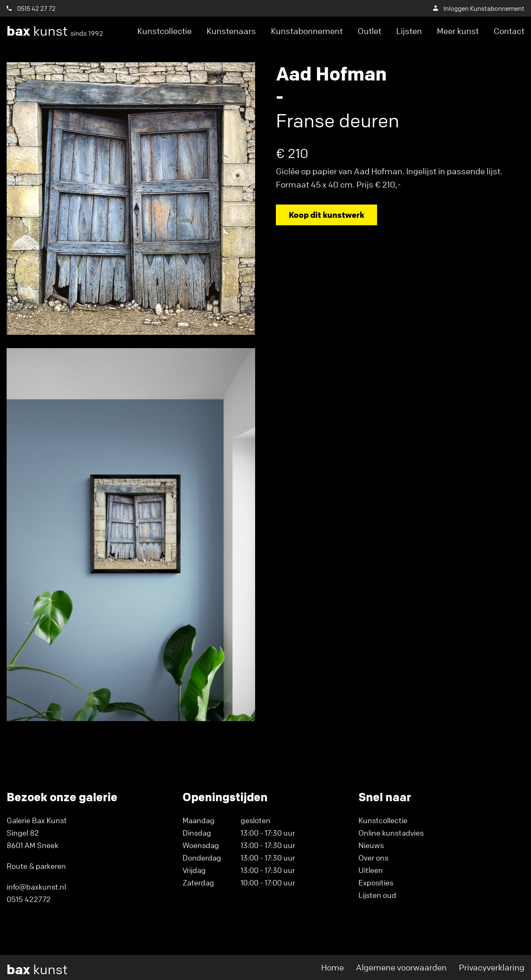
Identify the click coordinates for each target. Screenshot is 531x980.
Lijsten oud (377, 895)
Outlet (369, 31)
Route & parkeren (36, 866)
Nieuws (371, 845)
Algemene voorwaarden (401, 967)
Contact (509, 31)
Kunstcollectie (164, 31)
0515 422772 (29, 899)
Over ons (373, 858)
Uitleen (371, 870)
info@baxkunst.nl (36, 887)
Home (332, 967)
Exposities (376, 882)
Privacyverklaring (492, 967)
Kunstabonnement (307, 31)
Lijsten (409, 31)
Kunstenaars (231, 31)
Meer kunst (458, 31)
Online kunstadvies (391, 833)
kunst (55, 31)
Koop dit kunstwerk (326, 215)
